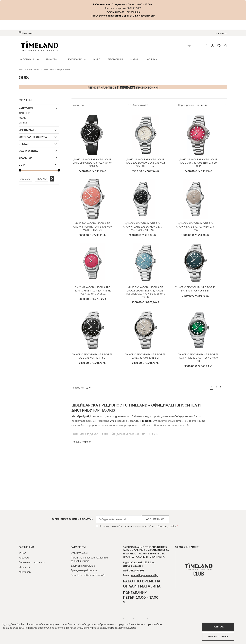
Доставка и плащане (83, 565)
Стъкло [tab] (24, 142)
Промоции (109, 57)
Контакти (221, 33)
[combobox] (197, 45)
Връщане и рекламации (84, 570)
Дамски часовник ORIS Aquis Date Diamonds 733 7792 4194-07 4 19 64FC (96, 167)
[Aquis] (39, 116)
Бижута (49, 57)
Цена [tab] (22, 163)
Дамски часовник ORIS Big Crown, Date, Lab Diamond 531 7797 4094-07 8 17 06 (146, 240)
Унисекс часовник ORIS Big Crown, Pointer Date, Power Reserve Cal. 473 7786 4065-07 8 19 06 (149, 311)
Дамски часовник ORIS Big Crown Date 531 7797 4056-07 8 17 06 (199, 238)
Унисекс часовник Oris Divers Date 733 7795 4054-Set (96, 381)
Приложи (52, 177)
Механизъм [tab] (26, 128)
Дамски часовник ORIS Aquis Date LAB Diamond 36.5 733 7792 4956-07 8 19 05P (149, 168)
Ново (92, 57)
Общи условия (79, 553)
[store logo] (38, 46)
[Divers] (39, 120)
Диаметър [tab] (25, 156)
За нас (22, 553)
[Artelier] (39, 111)
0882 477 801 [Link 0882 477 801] (134, 8)
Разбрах (183, 635)
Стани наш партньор (32, 562)
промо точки (148, 85)
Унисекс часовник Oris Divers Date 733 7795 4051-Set (149, 381)
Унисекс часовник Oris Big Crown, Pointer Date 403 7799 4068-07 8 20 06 (96, 238)
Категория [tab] (26, 106)
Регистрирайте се (101, 85)
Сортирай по (186, 103)
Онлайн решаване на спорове (88, 575)
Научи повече (225, 635)
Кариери (24, 557)
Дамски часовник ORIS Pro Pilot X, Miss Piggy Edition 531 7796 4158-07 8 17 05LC (96, 311)
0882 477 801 (136, 570)
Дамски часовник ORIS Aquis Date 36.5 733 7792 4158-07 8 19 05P (202, 167)
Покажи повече (81, 463)
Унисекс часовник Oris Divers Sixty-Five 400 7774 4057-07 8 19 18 (202, 381)
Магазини (27, 33)
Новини (143, 57)
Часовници (27, 57)
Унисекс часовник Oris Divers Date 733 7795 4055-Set (199, 309)
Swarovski (72, 57)
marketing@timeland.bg (145, 575)
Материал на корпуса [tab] (33, 135)
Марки (127, 57)
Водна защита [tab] (28, 149)
